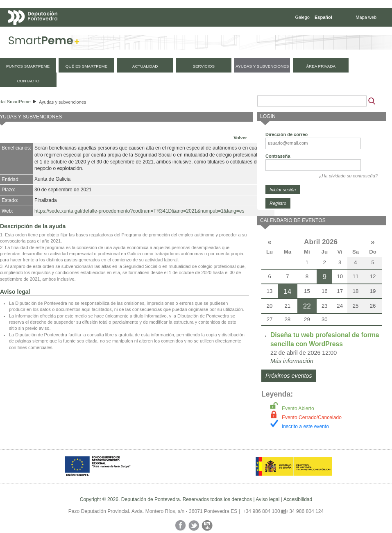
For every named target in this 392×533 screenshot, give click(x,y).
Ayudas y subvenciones (62, 102)
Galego (302, 17)
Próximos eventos (289, 376)
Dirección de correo (287, 134)
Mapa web (366, 17)
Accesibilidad (298, 499)
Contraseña (278, 156)
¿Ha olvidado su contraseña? (348, 176)
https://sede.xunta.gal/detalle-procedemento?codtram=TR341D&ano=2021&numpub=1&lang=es (139, 211)
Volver (240, 138)
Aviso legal (267, 499)
